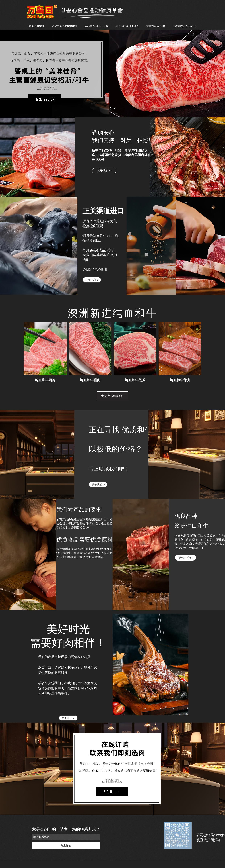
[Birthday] (115, 108)
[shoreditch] (111, 108)
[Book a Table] (113, 396)
